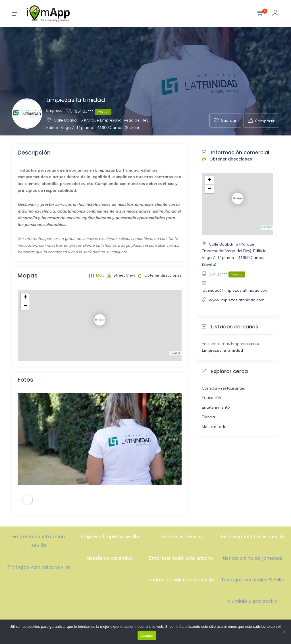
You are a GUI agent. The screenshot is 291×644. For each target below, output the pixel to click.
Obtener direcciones (227, 159)
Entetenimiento (216, 407)
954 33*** (89, 111)
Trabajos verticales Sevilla (253, 580)
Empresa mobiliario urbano (181, 558)
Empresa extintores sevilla (252, 536)
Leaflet (175, 353)
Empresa (54, 110)
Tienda (208, 417)
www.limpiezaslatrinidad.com (237, 300)
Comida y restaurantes (223, 388)
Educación (211, 398)
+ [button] (25, 298)
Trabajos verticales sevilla (39, 567)
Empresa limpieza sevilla (110, 536)
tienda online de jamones (253, 558)
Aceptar (147, 636)
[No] (284, 632)
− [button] (25, 306)
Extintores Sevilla (181, 536)
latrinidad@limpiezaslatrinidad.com (235, 290)
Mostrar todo (214, 427)
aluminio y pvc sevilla (252, 601)
